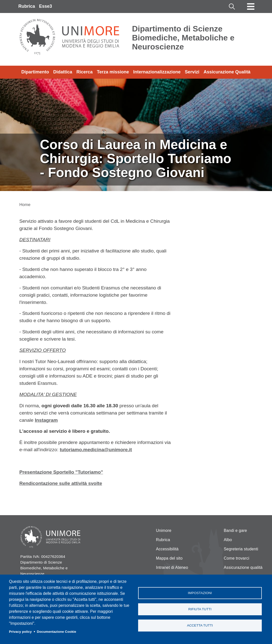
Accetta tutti (200, 625)
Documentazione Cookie (57, 632)
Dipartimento (35, 72)
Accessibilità (167, 549)
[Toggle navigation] (251, 6)
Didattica (63, 72)
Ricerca (85, 72)
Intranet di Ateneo (172, 567)
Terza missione (113, 72)
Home (25, 205)
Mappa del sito (169, 558)
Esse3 (46, 6)
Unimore (164, 531)
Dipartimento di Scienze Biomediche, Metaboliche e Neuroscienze (183, 38)
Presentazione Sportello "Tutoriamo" (61, 472)
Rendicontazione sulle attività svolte (61, 483)
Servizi (192, 72)
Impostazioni (200, 593)
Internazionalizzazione (157, 72)
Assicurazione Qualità (227, 72)
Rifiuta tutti (200, 609)
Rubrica (27, 6)
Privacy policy (20, 632)
